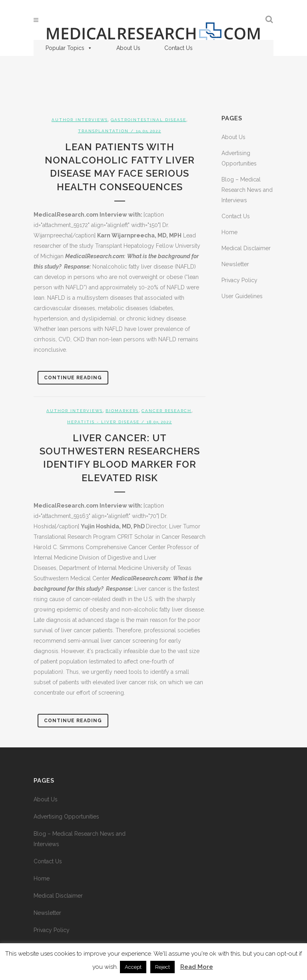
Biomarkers (122, 411)
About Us (128, 48)
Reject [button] (162, 967)
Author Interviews (80, 120)
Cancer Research (166, 411)
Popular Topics (69, 48)
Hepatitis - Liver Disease (103, 422)
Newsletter (235, 264)
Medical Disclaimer (246, 248)
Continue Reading (73, 378)
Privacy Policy (239, 280)
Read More (197, 967)
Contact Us (178, 48)
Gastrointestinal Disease (149, 120)
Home (229, 232)
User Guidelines (242, 296)
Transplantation (103, 131)
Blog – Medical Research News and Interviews (247, 190)
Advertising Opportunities (66, 817)
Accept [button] (133, 967)
